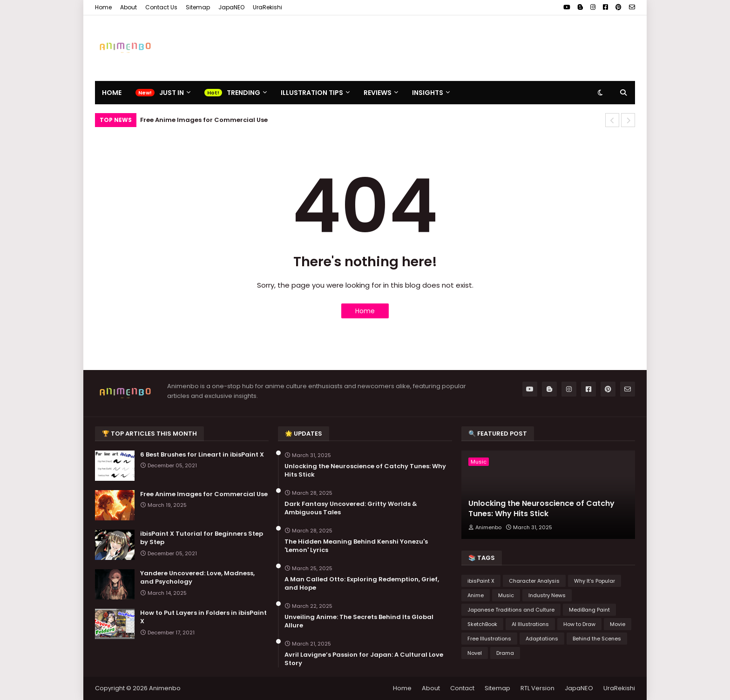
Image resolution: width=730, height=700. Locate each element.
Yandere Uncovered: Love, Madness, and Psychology (197, 578)
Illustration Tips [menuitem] (312, 93)
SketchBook (482, 624)
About (128, 7)
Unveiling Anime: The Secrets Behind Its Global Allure (359, 621)
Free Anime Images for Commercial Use (204, 120)
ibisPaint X (481, 581)
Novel (475, 653)
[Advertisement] (466, 48)
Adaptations (542, 639)
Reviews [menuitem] (378, 93)
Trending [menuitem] (243, 93)
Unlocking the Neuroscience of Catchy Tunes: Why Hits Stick (365, 471)
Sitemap (198, 7)
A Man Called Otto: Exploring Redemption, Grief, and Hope (362, 584)
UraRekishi (267, 7)
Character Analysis (534, 581)
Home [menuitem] (112, 93)
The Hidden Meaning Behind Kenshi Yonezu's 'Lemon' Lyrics (356, 546)
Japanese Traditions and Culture (511, 610)
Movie (618, 624)
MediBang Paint (589, 610)
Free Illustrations (489, 639)
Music (506, 595)
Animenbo (165, 688)
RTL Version (537, 688)
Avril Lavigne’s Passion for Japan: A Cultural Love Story (364, 659)
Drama (505, 653)
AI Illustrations (530, 624)
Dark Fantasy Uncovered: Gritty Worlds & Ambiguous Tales (351, 508)
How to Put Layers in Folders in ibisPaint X (203, 617)
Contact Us (161, 7)
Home (103, 7)
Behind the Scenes (597, 639)
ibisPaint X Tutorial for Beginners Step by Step (202, 538)
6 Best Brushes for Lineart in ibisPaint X (202, 455)
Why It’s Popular (595, 581)
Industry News (547, 595)
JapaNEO (231, 7)
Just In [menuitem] (172, 93)
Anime (476, 595)
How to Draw (579, 624)
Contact (462, 688)
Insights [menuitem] (428, 93)
